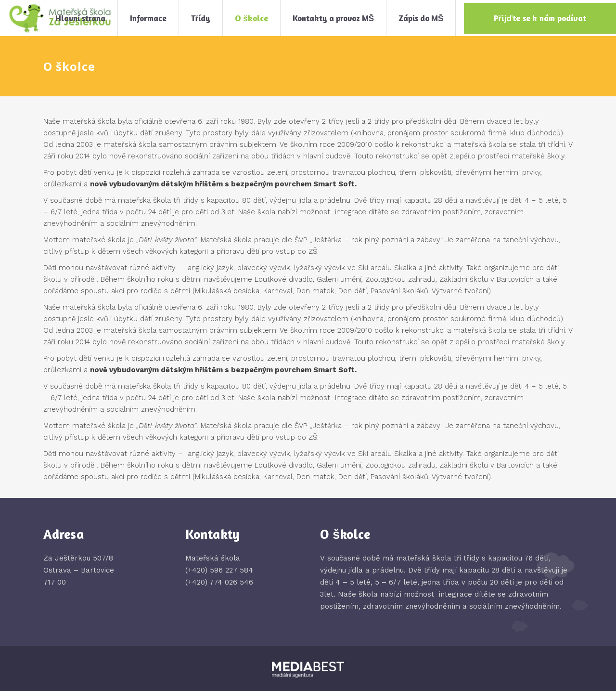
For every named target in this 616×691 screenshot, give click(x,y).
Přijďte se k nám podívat (540, 18)
